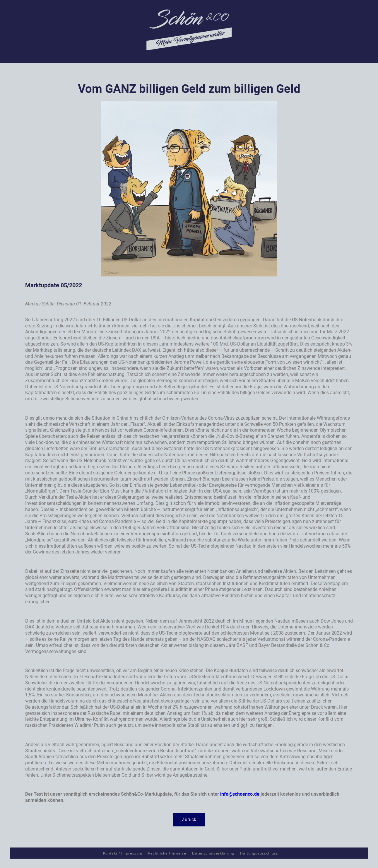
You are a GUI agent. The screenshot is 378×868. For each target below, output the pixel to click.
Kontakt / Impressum (123, 853)
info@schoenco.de (240, 794)
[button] (189, 820)
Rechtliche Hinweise (167, 853)
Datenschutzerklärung (213, 853)
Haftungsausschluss (259, 853)
